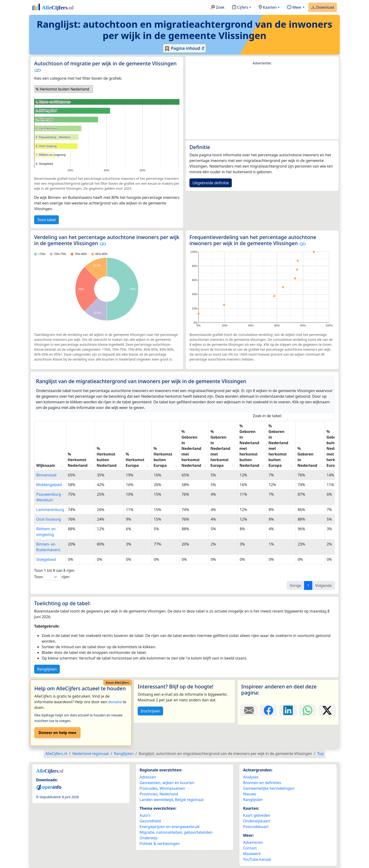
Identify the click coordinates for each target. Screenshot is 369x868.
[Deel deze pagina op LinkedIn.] (288, 710)
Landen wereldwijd (156, 800)
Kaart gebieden (257, 815)
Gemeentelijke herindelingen (269, 788)
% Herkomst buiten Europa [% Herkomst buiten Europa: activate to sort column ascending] (163, 457)
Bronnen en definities (262, 783)
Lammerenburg (50, 510)
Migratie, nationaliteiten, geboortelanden (176, 832)
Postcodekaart (256, 827)
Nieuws (250, 794)
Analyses (251, 777)
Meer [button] (294, 8)
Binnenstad (46, 475)
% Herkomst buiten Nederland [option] (62, 89)
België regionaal (189, 800)
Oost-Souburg (49, 519)
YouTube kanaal (257, 859)
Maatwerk (252, 854)
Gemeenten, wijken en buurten (167, 783)
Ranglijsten (47, 669)
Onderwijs (148, 838)
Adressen (148, 777)
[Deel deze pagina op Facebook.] (268, 710)
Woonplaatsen (172, 788)
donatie (115, 702)
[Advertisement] (262, 102)
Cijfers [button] (240, 8)
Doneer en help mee (57, 733)
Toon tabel (46, 220)
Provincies (148, 794)
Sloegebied (46, 559)
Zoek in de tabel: (294, 416)
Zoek (218, 8)
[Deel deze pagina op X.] (327, 710)
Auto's (145, 815)
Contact (250, 848)
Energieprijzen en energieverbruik (170, 827)
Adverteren (253, 842)
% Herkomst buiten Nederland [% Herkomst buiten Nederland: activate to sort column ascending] (107, 457)
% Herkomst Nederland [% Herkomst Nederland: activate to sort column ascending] (78, 460)
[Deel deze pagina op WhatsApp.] (308, 710)
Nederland (169, 794)
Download (323, 8)
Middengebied (49, 485)
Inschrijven (150, 711)
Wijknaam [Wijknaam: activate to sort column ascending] (46, 465)
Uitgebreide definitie (211, 183)
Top (320, 754)
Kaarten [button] (268, 8)
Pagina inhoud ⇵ (185, 48)
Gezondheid (150, 821)
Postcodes (149, 788)
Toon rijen (52, 577)
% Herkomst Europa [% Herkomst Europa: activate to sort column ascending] (135, 460)
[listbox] (64, 89)
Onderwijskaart (257, 821)
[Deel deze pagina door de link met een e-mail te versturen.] (249, 710)
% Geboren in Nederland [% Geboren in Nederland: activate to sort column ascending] (307, 457)
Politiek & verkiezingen (160, 844)
